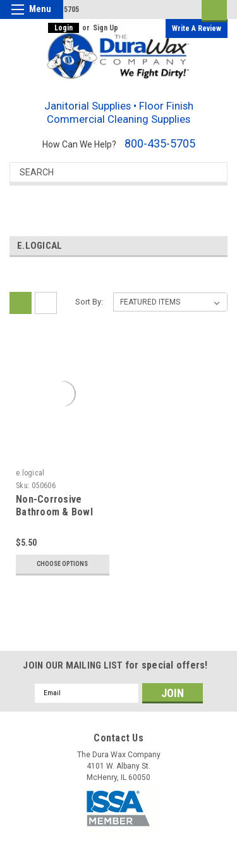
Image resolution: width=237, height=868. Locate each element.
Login (64, 28)
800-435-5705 (160, 143)
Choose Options (62, 564)
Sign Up (106, 28)
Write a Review (197, 28)
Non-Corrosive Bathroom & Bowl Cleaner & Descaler (59, 512)
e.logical (30, 473)
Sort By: (89, 302)
